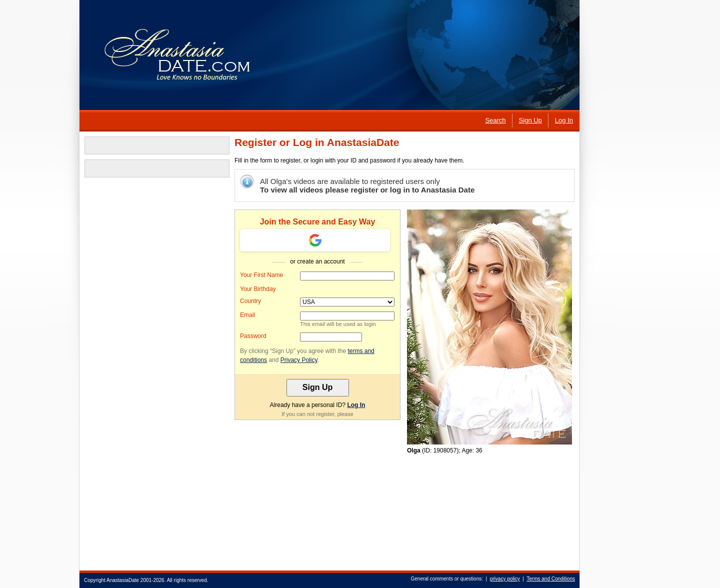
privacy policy (505, 579)
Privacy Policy (299, 360)
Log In (356, 405)
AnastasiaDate (123, 580)
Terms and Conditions (551, 579)
